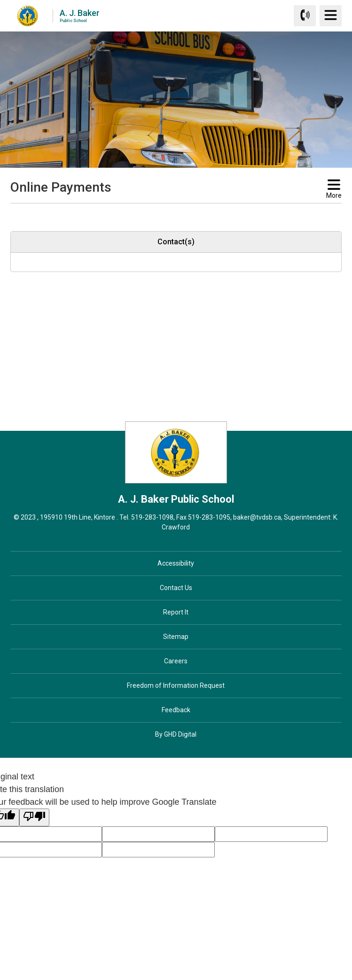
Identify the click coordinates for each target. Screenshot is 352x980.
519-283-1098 (152, 517)
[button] (161, 212)
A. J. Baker (80, 15)
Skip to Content (0, 0)
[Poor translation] (34, 817)
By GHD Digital (176, 734)
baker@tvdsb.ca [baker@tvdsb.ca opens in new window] (257, 517)
